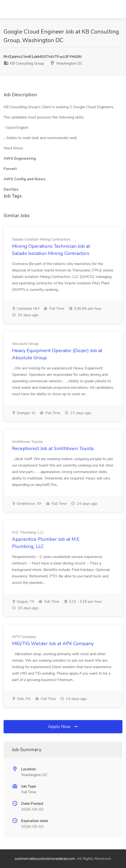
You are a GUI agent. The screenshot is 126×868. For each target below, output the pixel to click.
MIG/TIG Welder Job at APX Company (53, 644)
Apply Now (63, 727)
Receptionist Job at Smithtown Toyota (53, 448)
